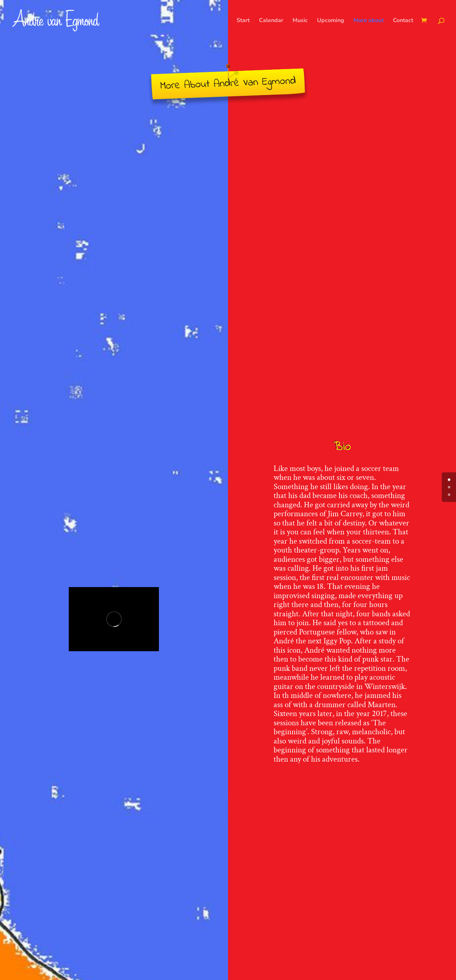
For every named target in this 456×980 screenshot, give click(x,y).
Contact (403, 21)
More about (369, 21)
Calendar (271, 21)
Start (243, 21)
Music (300, 21)
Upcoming (331, 21)
